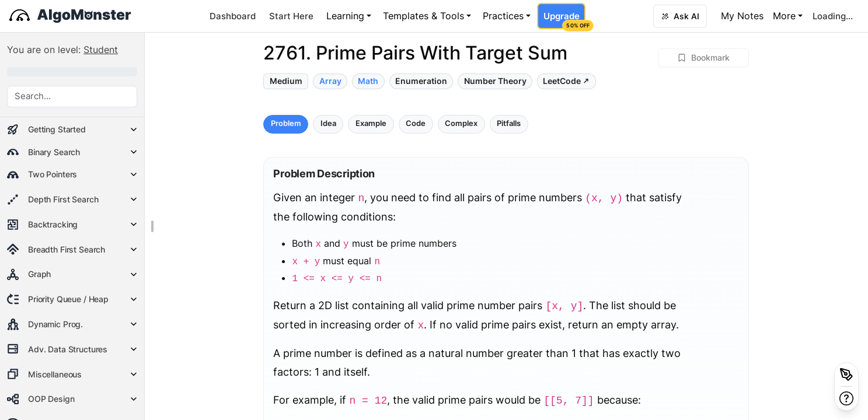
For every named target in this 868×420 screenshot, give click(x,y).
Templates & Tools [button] (423, 16)
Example (371, 123)
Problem (286, 123)
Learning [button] (345, 16)
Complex (461, 123)
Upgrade (564, 20)
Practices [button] (503, 16)
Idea (328, 123)
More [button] (784, 16)
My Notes (742, 16)
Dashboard (233, 16)
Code (416, 123)
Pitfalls (509, 123)
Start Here (291, 16)
